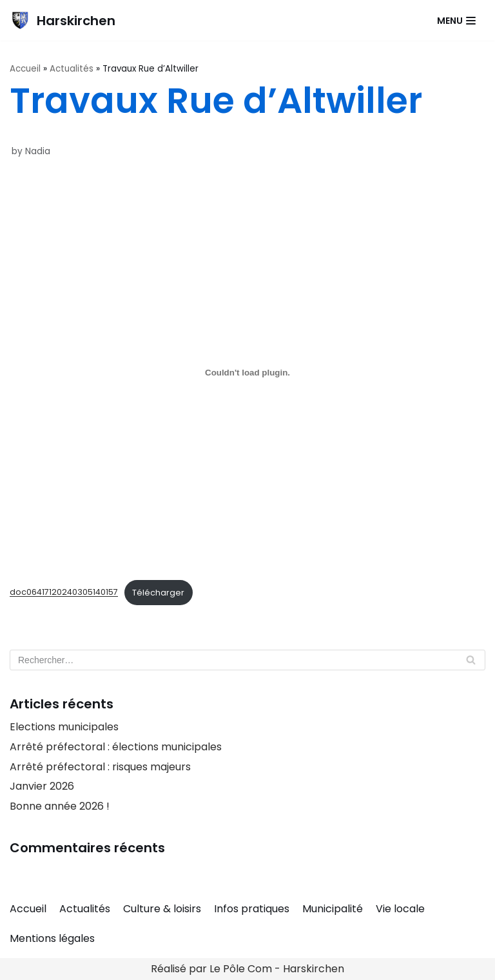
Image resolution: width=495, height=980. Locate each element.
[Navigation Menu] (456, 21)
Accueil (25, 69)
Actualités (72, 69)
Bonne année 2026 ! (60, 806)
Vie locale (400, 909)
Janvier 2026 (42, 786)
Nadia (38, 151)
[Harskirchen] (63, 20)
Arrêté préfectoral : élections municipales (116, 747)
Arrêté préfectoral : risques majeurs (100, 767)
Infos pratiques (252, 909)
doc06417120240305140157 (64, 593)
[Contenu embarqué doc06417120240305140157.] (247, 373)
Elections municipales (64, 727)
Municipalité (333, 909)
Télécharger (158, 593)
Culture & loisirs (162, 909)
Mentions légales (52, 938)
